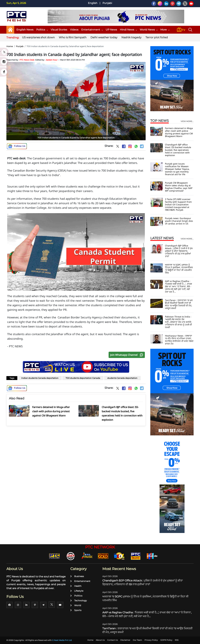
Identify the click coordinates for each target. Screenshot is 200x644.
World (76, 605)
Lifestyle (77, 591)
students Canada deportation (122, 378)
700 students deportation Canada (83, 378)
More (165, 30)
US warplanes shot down (38, 37)
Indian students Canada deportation (40, 378)
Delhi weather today (104, 37)
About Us (100, 640)
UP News (111, 30)
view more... (187, 121)
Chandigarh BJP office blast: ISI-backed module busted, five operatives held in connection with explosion (178, 150)
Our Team (137, 640)
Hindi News (128, 30)
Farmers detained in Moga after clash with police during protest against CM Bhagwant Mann (179, 132)
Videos (74, 30)
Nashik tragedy (131, 37)
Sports (76, 610)
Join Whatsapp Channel (127, 355)
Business (77, 576)
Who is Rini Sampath (73, 37)
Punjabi (107, 3)
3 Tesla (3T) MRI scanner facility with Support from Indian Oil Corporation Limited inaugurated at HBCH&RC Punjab (178, 204)
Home (10, 46)
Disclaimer (125, 640)
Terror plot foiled (157, 37)
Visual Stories (59, 30)
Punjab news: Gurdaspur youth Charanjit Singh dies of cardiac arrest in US (179, 221)
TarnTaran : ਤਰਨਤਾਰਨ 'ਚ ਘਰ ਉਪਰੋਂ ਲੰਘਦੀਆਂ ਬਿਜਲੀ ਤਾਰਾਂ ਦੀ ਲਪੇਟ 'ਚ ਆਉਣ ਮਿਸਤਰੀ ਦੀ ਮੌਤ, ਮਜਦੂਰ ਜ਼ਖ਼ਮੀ (179, 304)
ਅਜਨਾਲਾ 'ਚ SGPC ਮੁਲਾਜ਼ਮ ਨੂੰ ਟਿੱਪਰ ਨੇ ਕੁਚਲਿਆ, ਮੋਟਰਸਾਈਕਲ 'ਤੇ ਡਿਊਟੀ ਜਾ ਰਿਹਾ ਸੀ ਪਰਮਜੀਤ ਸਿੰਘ (179, 269)
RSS (177, 640)
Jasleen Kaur (52, 60)
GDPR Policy (166, 640)
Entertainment (92, 30)
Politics (42, 30)
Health (76, 586)
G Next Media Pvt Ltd (62, 640)
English (93, 3)
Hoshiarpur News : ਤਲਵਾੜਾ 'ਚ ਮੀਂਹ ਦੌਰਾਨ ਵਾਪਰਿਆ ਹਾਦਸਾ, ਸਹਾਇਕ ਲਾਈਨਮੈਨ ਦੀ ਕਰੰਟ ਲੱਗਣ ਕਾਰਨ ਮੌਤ (179, 340)
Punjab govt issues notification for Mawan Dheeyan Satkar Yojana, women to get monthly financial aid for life (177, 169)
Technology (79, 601)
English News (25, 30)
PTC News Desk (27, 60)
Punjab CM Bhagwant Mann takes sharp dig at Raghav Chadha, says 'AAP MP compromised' (179, 187)
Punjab (20, 46)
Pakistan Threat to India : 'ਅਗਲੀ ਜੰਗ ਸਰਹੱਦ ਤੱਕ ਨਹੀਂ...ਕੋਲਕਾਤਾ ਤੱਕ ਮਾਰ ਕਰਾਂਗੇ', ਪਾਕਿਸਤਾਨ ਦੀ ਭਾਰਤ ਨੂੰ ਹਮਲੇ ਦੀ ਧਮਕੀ (179, 322)
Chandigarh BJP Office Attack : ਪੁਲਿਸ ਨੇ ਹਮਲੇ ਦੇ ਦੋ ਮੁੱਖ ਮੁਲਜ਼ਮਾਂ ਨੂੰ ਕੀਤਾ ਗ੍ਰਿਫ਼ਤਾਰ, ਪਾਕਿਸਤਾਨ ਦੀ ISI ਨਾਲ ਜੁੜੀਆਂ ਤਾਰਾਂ (179, 251)
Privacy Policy (151, 640)
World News (149, 30)
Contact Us (112, 640)
